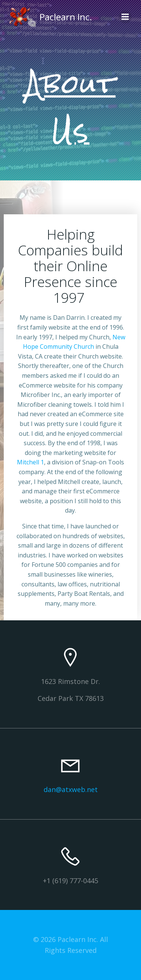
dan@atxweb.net (71, 789)
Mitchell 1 (30, 462)
